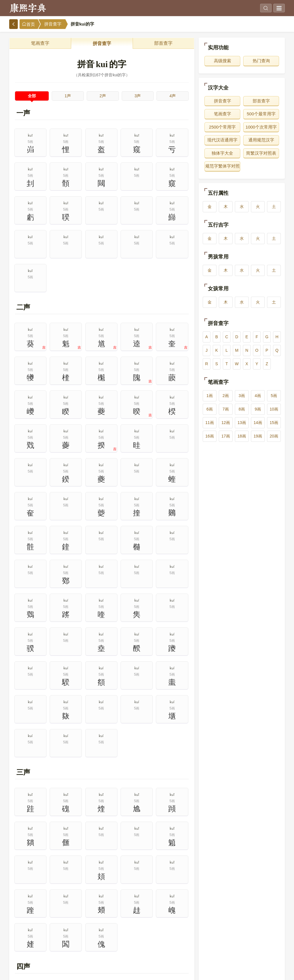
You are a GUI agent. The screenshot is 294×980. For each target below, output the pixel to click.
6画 (210, 409)
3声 (138, 96)
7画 (226, 409)
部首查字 (163, 43)
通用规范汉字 (261, 140)
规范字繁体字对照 (223, 166)
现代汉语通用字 (222, 140)
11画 (210, 423)
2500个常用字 (222, 127)
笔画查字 (40, 43)
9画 (258, 409)
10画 (274, 409)
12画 (226, 423)
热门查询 (261, 61)
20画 (274, 436)
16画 (210, 436)
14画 (258, 423)
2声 (103, 96)
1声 (68, 96)
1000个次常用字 (261, 127)
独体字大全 (222, 153)
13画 (242, 423)
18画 (242, 436)
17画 (226, 436)
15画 (274, 423)
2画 (226, 396)
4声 (173, 96)
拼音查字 (53, 24)
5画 (274, 396)
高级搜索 (223, 61)
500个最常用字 (261, 114)
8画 (242, 409)
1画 (210, 396)
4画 (258, 396)
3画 (242, 396)
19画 (258, 436)
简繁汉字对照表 (261, 153)
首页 (28, 24)
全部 (32, 96)
